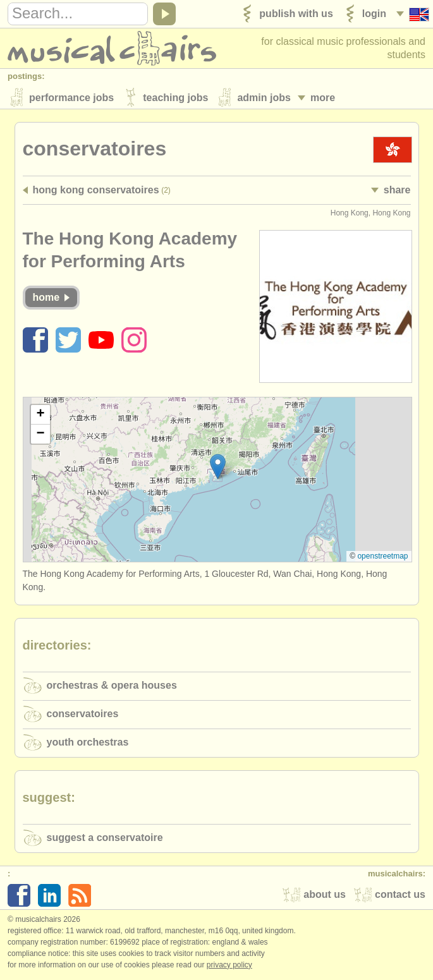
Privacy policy (229, 967)
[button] (218, 469)
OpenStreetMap (382, 558)
